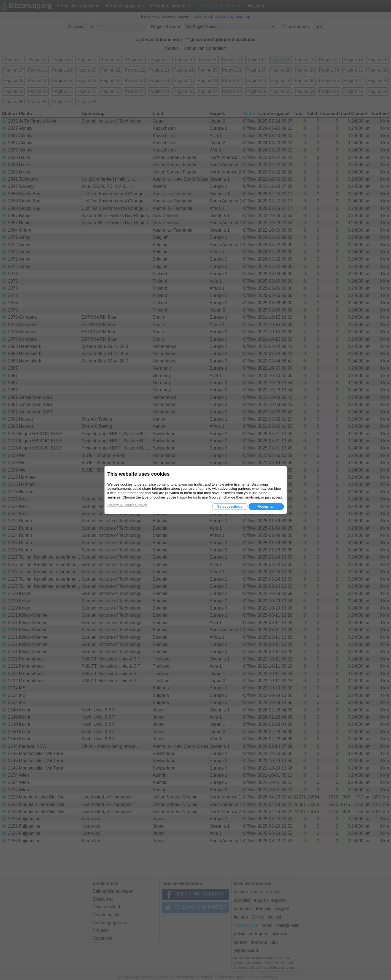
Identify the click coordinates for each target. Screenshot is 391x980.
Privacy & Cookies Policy (127, 505)
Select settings (230, 506)
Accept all (266, 506)
